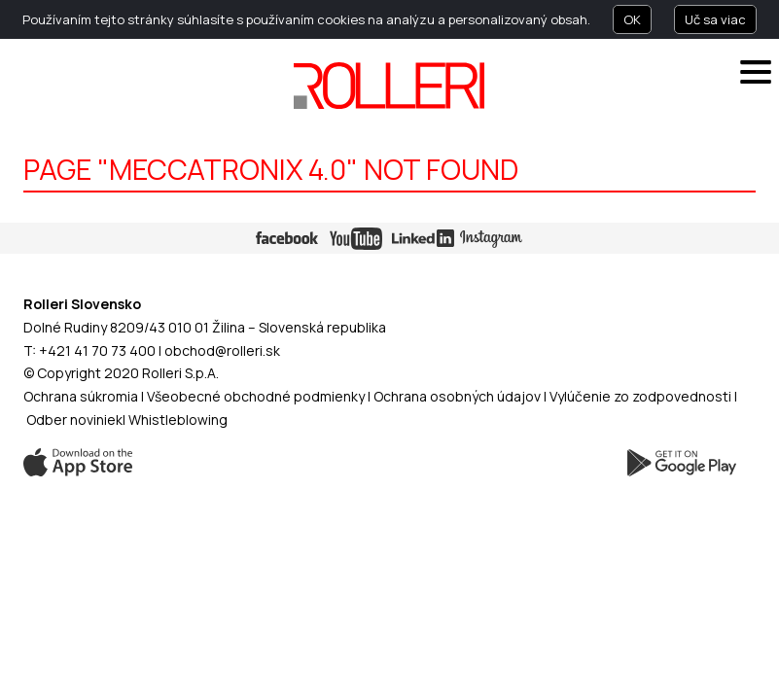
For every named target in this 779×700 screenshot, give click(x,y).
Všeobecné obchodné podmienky (256, 396)
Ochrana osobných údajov (457, 396)
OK (632, 19)
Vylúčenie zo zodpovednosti (640, 396)
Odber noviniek (74, 420)
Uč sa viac (715, 19)
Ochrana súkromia (81, 396)
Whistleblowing (178, 420)
